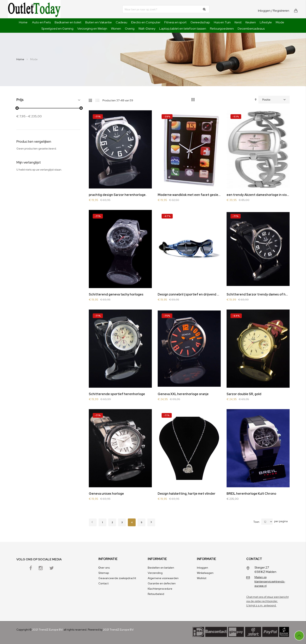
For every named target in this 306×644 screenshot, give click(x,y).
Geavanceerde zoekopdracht (117, 578)
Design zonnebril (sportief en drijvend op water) (189, 294)
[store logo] (34, 9)
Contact (103, 583)
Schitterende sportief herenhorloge (117, 394)
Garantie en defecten (162, 583)
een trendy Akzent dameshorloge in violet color (258, 195)
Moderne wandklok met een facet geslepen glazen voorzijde (189, 195)
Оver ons (104, 568)
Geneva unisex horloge (106, 494)
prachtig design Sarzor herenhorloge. (118, 195)
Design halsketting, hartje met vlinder (187, 494)
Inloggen (264, 11)
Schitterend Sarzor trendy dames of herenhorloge (258, 294)
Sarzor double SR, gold (244, 394)
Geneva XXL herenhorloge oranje (183, 394)
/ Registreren (280, 11)
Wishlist (202, 578)
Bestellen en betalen (161, 568)
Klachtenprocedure (160, 589)
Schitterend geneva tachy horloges (116, 294)
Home (23, 22)
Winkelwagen (205, 573)
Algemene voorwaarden (163, 578)
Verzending (155, 573)
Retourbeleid (156, 594)
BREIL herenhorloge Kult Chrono (251, 494)
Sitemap (104, 573)
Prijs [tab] (20, 100)
